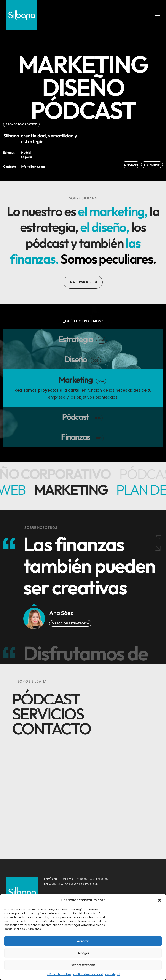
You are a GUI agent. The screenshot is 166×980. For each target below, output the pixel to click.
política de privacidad (88, 974)
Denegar (83, 953)
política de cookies (59, 974)
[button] (160, 900)
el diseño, (115, 226)
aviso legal (113, 974)
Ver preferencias (83, 965)
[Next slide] (158, 624)
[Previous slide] (158, 612)
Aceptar (83, 941)
